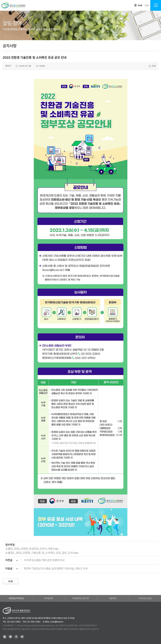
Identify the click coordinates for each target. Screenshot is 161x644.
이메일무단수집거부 (81, 598)
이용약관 (113, 598)
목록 (11, 581)
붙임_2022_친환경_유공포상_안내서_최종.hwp (33, 549)
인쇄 (152, 66)
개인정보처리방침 (16, 598)
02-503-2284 (14, 622)
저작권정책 (48, 598)
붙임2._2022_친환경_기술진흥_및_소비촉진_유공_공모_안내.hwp (43, 553)
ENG (147, 5)
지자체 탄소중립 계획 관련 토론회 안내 (44, 560)
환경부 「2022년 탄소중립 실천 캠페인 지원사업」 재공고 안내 (56, 569)
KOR (140, 5)
